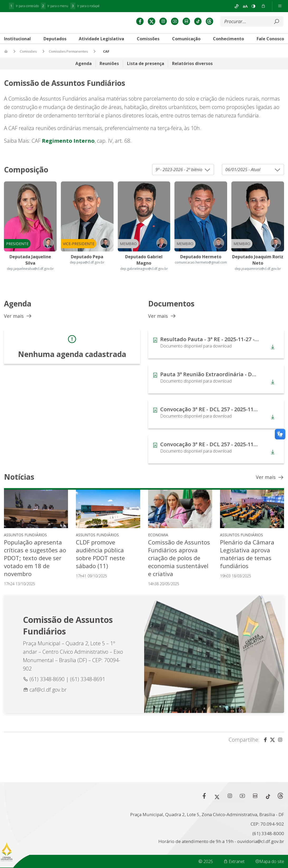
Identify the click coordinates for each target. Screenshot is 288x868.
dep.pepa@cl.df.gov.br (87, 270)
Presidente (17, 251)
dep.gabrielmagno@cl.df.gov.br (144, 276)
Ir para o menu (55, 6)
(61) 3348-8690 (48, 687)
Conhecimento (228, 47)
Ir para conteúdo (24, 6)
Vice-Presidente (79, 251)
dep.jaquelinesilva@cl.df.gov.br (30, 276)
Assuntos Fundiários (25, 542)
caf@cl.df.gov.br (48, 697)
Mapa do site (270, 861)
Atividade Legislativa (101, 47)
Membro (128, 251)
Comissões (148, 47)
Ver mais (18, 324)
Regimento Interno (68, 148)
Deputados (55, 47)
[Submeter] (276, 30)
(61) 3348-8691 (88, 687)
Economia (158, 542)
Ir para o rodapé (85, 6)
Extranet (234, 861)
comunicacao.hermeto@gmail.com (201, 270)
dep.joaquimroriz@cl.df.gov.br (258, 276)
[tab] (55, 47)
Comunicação (186, 47)
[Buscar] (248, 30)
